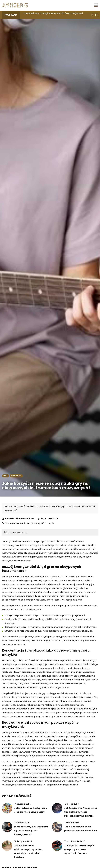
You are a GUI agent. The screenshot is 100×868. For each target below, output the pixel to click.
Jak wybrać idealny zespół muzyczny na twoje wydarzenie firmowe (79, 849)
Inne (6, 476)
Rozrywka (16, 476)
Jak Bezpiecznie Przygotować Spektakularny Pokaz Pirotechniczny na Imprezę (81, 812)
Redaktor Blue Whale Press (20, 519)
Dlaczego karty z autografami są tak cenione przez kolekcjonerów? (31, 831)
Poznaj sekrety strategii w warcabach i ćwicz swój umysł (53, 13)
